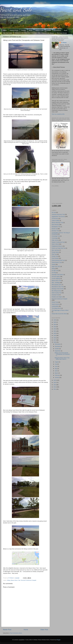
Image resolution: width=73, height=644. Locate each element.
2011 (55, 389)
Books (31, 30)
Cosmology (55, 238)
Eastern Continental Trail (58, 242)
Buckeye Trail (55, 231)
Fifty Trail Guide (7, 33)
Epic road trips (55, 250)
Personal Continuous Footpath (29, 580)
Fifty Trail (54, 254)
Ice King (54, 273)
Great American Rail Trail (58, 260)
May (56, 369)
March (57, 373)
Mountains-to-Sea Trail (58, 287)
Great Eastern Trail (57, 262)
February (57, 375)
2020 (55, 333)
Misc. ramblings (56, 283)
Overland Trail (55, 295)
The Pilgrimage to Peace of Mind (60, 310)
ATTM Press (55, 219)
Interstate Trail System (57, 275)
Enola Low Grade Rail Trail (59, 248)
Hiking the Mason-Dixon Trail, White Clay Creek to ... (62, 358)
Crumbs (49, 30)
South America (56, 304)
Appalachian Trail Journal (58, 216)
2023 (55, 327)
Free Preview (55, 258)
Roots (66, 30)
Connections (57, 30)
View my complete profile (58, 114)
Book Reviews (55, 225)
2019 (55, 336)
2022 (55, 329)
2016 (55, 342)
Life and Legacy (56, 277)
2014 (55, 383)
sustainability (55, 306)
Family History (55, 252)
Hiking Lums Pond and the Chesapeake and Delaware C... (62, 354)
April (56, 371)
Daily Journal (55, 240)
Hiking (9, 580)
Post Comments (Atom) (16, 633)
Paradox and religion (57, 297)
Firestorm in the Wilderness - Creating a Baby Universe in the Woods (34, 33)
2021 (55, 331)
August (57, 362)
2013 (55, 385)
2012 (55, 387)
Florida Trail (55, 256)
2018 (55, 338)
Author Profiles (56, 221)
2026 (55, 320)
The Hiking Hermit (56, 308)
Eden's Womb (55, 244)
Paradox (24, 30)
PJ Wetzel (64, 43)
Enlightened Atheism (57, 246)
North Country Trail (57, 293)
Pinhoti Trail (55, 302)
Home (5, 30)
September (58, 351)
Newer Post (7, 630)
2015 (55, 380)
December (58, 344)
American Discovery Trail (58, 214)
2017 (55, 340)
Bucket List (55, 229)
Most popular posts (57, 285)
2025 (55, 322)
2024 (55, 324)
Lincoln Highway (56, 279)
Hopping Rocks (14, 30)
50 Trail (54, 212)
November (58, 346)
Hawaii (54, 264)
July (56, 364)
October (57, 349)
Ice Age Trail (55, 271)
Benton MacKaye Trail (57, 223)
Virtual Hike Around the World (59, 314)
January (57, 377)
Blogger (58, 640)
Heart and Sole (16, 10)
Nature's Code (39, 30)
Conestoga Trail (56, 236)
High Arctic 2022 (56, 266)
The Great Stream (62, 33)
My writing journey (56, 291)
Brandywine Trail (56, 227)
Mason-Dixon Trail (15, 580)
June (56, 366)
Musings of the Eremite (58, 289)
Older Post (44, 630)
